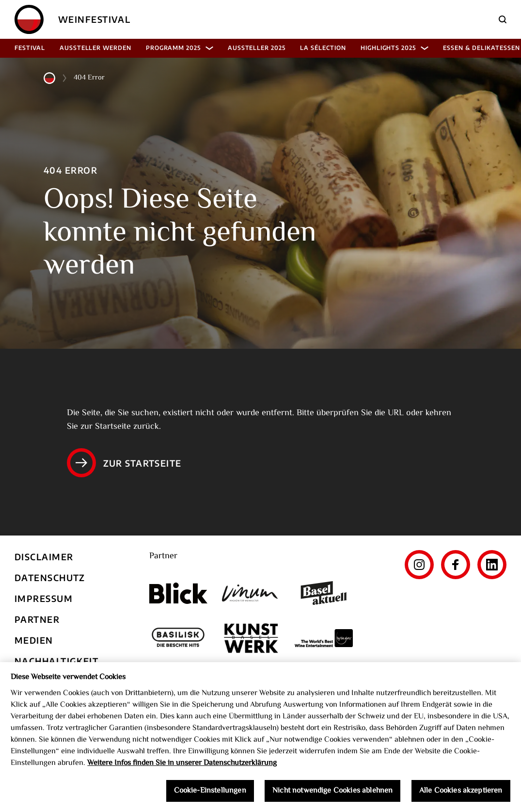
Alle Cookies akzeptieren (461, 796)
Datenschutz (50, 577)
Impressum (44, 598)
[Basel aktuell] (324, 593)
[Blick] (178, 593)
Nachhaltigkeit (56, 661)
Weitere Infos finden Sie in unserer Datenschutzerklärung (182, 768)
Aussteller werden (95, 48)
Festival (30, 48)
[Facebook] (456, 565)
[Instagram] (419, 565)
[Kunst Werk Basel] (251, 638)
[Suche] (503, 19)
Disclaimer (44, 557)
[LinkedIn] (492, 565)
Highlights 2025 (395, 48)
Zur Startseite (124, 463)
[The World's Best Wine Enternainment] (324, 638)
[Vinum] (251, 593)
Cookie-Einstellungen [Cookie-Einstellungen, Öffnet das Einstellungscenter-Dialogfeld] (210, 796)
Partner (37, 619)
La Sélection (323, 48)
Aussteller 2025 (257, 48)
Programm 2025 (180, 48)
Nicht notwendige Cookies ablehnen (332, 796)
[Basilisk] (178, 638)
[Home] (29, 19)
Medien (34, 640)
